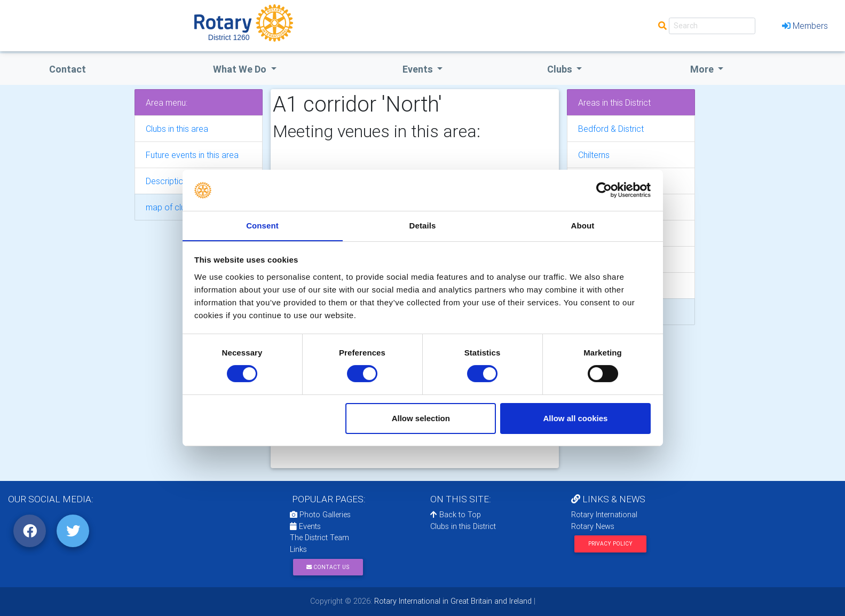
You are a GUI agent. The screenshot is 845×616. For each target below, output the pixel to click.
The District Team (319, 538)
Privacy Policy (610, 544)
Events (305, 526)
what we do (241, 69)
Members (805, 26)
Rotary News (593, 526)
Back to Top (456, 515)
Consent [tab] (262, 225)
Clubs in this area (177, 129)
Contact (68, 69)
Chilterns (594, 155)
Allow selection (421, 418)
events (419, 69)
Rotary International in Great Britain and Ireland (452, 601)
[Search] (712, 26)
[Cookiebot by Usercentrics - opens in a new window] (604, 190)
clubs (561, 69)
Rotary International (604, 515)
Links (298, 549)
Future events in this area (192, 155)
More (703, 69)
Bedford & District (611, 129)
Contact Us (328, 567)
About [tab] (583, 225)
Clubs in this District (463, 526)
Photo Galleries (320, 515)
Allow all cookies (575, 418)
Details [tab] (423, 225)
